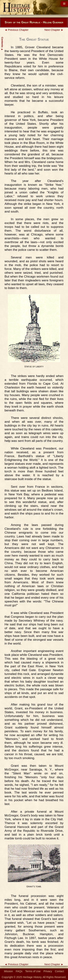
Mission (8, 971)
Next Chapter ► (54, 30)
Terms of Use (33, 971)
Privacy (48, 971)
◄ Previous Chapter (17, 30)
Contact (59, 971)
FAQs (19, 971)
